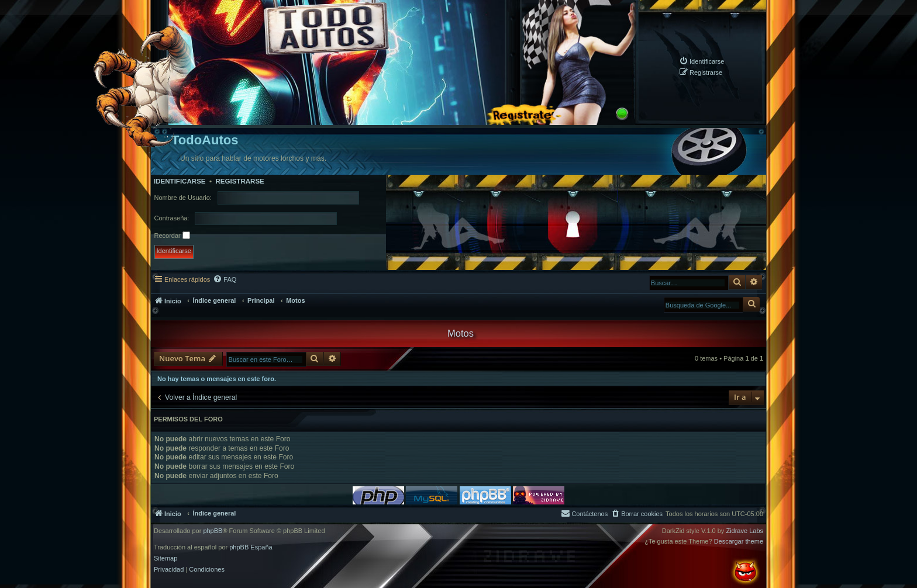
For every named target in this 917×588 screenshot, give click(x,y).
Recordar (172, 235)
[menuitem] (701, 61)
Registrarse (239, 181)
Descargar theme (739, 542)
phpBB (213, 531)
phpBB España (251, 547)
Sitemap (166, 558)
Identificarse (180, 181)
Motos (461, 333)
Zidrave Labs (744, 531)
